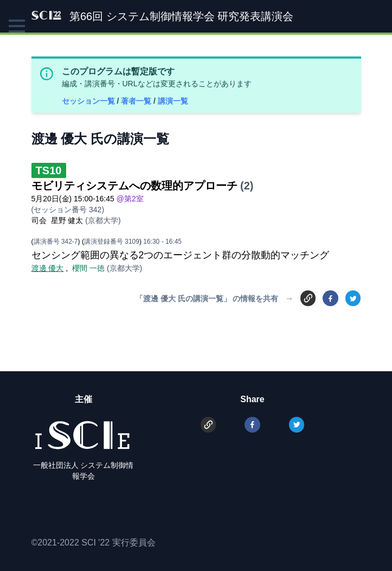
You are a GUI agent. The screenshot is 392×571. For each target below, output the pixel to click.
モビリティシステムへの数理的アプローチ (134, 186)
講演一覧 (173, 101)
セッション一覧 (89, 101)
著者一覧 (137, 101)
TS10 (49, 170)
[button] (17, 26)
